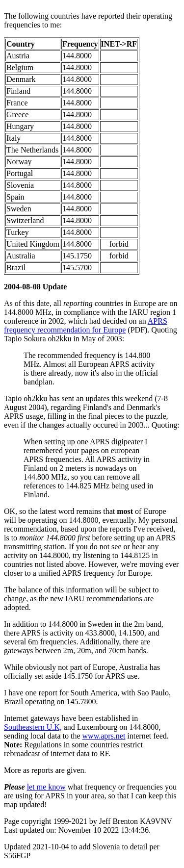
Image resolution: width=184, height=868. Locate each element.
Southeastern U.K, (33, 727)
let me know (46, 787)
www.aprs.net (104, 736)
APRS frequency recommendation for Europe (86, 325)
